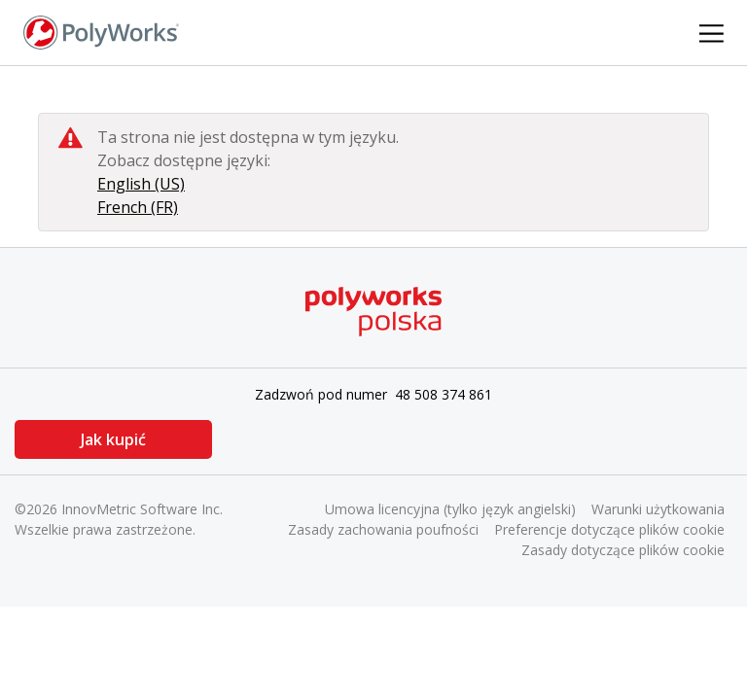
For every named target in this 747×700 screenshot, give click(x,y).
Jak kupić (112, 439)
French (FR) (138, 207)
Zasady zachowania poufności (383, 529)
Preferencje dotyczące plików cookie (609, 529)
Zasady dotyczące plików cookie (623, 550)
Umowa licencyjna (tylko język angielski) (450, 509)
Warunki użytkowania (658, 509)
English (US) (141, 184)
